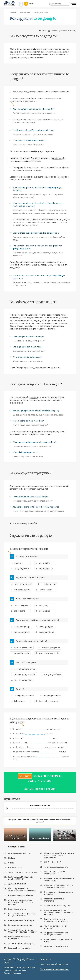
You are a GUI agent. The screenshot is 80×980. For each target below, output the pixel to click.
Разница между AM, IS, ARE (20, 853)
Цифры (11, 858)
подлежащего (16, 318)
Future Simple (59, 158)
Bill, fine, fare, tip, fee (53, 862)
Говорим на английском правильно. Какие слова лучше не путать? (58, 912)
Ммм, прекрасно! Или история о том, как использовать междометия (59, 855)
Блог (42, 964)
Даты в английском (17, 884)
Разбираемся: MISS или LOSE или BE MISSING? (21, 878)
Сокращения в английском (20, 895)
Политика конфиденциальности (55, 969)
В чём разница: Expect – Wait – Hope (58, 940)
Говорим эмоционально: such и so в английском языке (58, 886)
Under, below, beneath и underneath (19, 938)
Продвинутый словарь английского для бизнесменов (22, 890)
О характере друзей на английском (54, 873)
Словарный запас (17, 847)
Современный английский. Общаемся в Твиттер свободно (22, 931)
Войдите (25, 776)
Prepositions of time (17, 909)
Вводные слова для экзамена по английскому (59, 879)
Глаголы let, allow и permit (20, 948)
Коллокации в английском (20, 925)
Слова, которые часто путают (57, 905)
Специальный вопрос (20, 431)
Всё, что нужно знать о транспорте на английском (56, 920)
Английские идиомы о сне (56, 867)
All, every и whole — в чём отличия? (56, 927)
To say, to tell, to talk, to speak (21, 943)
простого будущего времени (30, 57)
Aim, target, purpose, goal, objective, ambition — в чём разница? (21, 902)
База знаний (52, 964)
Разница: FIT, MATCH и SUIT (56, 946)
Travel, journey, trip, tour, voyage (23, 872)
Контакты (63, 964)
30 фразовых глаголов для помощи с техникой (56, 934)
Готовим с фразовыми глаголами (54, 900)
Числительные (15, 868)
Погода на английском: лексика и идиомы (59, 893)
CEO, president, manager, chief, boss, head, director (22, 915)
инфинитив (55, 368)
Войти (32, 4)
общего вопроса (33, 397)
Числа (11, 863)
